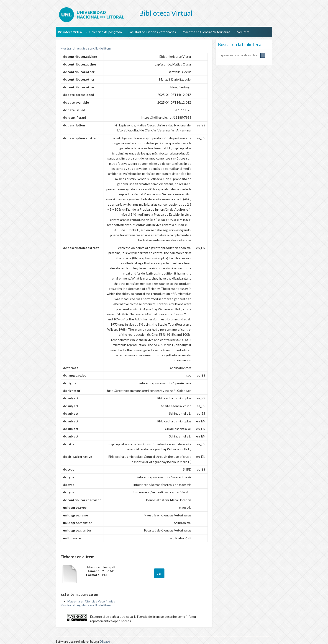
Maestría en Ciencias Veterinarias (206, 32)
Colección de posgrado (106, 32)
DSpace (105, 641)
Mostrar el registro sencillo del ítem (86, 48)
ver (159, 573)
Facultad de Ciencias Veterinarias (152, 32)
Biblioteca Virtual (70, 32)
